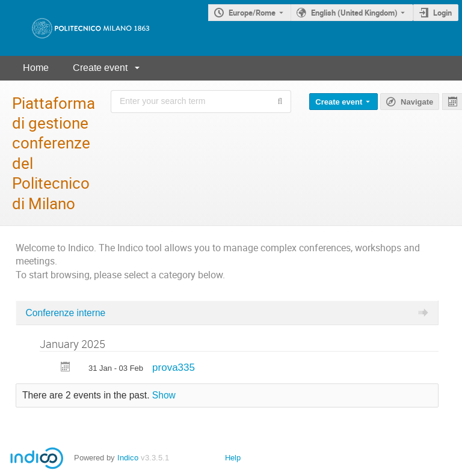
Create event (100, 68)
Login (442, 13)
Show (164, 395)
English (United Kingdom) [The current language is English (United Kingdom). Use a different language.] (354, 13)
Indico (128, 458)
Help (233, 458)
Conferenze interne (66, 313)
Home (36, 68)
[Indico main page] (79, 28)
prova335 (174, 368)
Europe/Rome (252, 13)
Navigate (417, 102)
